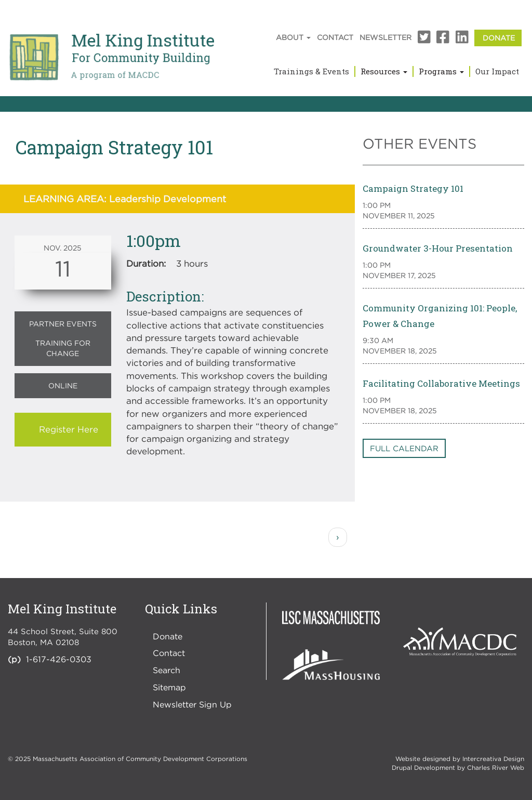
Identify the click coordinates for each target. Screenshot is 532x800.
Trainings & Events (311, 71)
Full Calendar (404, 448)
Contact (335, 37)
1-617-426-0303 (59, 659)
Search (167, 670)
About (293, 37)
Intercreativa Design (493, 759)
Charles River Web (496, 768)
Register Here (69, 429)
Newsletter (385, 37)
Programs (441, 71)
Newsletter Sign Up (192, 704)
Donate (499, 38)
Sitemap (169, 687)
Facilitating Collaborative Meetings (441, 383)
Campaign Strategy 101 (413, 188)
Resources (384, 71)
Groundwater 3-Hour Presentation (438, 248)
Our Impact (497, 71)
